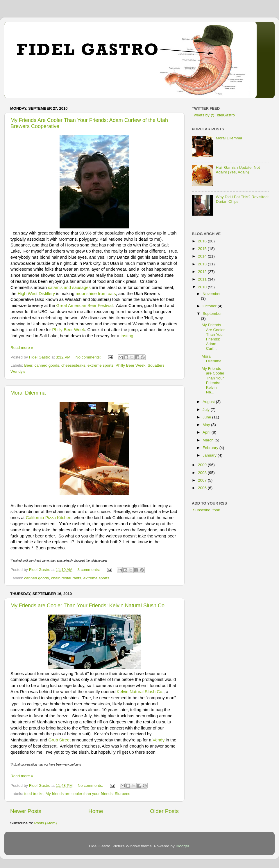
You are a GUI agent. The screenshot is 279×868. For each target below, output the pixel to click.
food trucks (34, 794)
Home (96, 811)
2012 (203, 272)
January (210, 455)
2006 (203, 488)
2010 (203, 287)
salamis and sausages (69, 287)
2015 (203, 249)
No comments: (89, 357)
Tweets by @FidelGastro (213, 115)
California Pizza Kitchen (49, 518)
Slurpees (122, 794)
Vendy (159, 740)
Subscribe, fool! (206, 510)
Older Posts (164, 811)
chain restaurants (66, 578)
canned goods (47, 365)
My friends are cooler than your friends (79, 794)
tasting (127, 336)
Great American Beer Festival (85, 306)
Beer (28, 365)
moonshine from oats (96, 294)
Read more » (22, 348)
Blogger (183, 846)
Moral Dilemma (28, 393)
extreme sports (100, 365)
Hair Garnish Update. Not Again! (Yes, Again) (238, 170)
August (209, 402)
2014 (203, 256)
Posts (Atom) (46, 823)
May (207, 425)
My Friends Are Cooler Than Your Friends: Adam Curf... (213, 337)
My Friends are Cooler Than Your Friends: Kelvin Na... (213, 380)
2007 (203, 480)
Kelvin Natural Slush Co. (140, 692)
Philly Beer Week (69, 330)
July (207, 410)
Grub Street (59, 740)
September (212, 314)
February (211, 448)
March (209, 440)
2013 (203, 264)
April (207, 432)
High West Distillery (36, 294)
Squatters (156, 365)
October (210, 306)
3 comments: (89, 570)
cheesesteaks (73, 365)
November (212, 294)
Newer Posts (26, 811)
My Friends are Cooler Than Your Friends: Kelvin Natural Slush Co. (88, 606)
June (207, 417)
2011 (203, 279)
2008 (203, 473)
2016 (203, 241)
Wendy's (18, 371)
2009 (203, 465)
